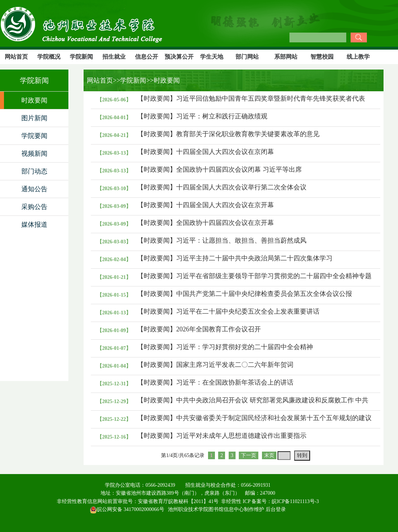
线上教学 (358, 57)
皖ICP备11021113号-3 (295, 501)
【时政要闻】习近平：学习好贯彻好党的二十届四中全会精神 (225, 347)
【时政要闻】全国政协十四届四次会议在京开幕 (206, 223)
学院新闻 (81, 57)
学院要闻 (34, 136)
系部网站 (286, 57)
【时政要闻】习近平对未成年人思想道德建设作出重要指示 (222, 436)
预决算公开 (179, 57)
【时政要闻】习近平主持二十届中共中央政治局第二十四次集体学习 (235, 258)
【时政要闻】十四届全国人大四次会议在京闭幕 (206, 152)
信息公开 (147, 57)
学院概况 (49, 57)
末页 (269, 455)
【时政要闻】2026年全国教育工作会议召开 (199, 329)
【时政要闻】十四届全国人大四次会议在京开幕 (206, 205)
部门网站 (247, 57)
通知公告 (34, 189)
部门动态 (34, 171)
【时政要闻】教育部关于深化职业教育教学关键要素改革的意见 (228, 134)
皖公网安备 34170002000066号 (127, 509)
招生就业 (114, 57)
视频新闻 (34, 154)
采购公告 (34, 207)
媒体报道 (34, 225)
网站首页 (16, 57)
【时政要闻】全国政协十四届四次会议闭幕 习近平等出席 (219, 169)
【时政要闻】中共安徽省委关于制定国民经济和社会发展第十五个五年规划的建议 (254, 418)
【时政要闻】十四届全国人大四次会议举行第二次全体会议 (222, 187)
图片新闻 (34, 118)
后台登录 (276, 509)
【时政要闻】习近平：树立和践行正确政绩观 (202, 116)
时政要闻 (34, 100)
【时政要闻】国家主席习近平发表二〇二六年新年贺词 (215, 365)
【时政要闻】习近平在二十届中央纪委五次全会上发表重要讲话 (228, 311)
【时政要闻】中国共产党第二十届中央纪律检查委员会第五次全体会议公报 (245, 294)
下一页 (249, 455)
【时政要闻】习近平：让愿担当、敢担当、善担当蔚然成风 (222, 240)
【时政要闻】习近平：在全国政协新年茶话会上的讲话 (215, 382)
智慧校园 (322, 57)
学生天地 (212, 57)
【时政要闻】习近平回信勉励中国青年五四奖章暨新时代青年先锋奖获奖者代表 (251, 99)
